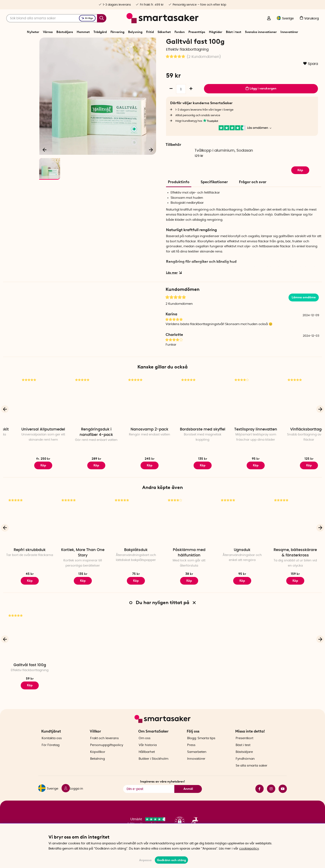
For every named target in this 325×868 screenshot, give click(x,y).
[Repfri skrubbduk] (30, 535)
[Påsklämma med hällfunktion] (189, 535)
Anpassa (145, 860)
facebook (260, 796)
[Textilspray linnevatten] (295, 414)
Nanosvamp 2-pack (189, 444)
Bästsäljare (65, 32)
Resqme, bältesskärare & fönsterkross (295, 567)
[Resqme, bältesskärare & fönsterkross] (295, 535)
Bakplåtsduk (136, 564)
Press (191, 752)
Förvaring (117, 32)
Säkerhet (164, 32)
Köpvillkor (98, 759)
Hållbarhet (147, 759)
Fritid (150, 32)
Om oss (145, 745)
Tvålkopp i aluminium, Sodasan (224, 165)
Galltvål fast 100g (30, 680)
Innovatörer (289, 32)
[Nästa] (151, 163)
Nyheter (33, 32)
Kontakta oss (52, 745)
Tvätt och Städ (162, 42)
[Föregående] (45, 163)
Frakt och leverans (104, 745)
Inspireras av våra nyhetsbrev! (162, 789)
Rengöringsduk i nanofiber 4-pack (136, 447)
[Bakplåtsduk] (136, 535)
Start (133, 42)
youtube (283, 796)
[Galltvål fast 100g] (30, 650)
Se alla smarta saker (252, 773)
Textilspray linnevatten (295, 444)
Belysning (135, 32)
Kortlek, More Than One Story (83, 567)
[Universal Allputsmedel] (83, 414)
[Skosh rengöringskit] (30, 414)
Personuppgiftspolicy (107, 752)
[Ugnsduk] (242, 535)
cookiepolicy (249, 849)
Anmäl (188, 796)
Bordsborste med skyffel (242, 444)
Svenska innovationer (261, 32)
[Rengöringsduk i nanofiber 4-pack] (136, 414)
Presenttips (197, 32)
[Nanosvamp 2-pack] (189, 414)
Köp (30, 480)
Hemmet (83, 32)
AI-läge (87, 18)
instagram (271, 796)
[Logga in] (269, 19)
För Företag (51, 752)
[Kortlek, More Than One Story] (83, 535)
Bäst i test (234, 32)
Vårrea (48, 32)
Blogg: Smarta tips (201, 745)
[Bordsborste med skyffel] (242, 414)
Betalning (98, 766)
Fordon (180, 32)
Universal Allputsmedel (83, 444)
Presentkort (244, 745)
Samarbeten (197, 759)
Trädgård (100, 32)
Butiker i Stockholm (153, 766)
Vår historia (148, 752)
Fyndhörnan (245, 766)
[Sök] (56, 18)
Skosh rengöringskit (30, 444)
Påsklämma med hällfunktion (189, 567)
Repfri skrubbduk (30, 564)
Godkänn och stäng (171, 860)
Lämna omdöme (304, 312)
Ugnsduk (242, 564)
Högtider (216, 32)
